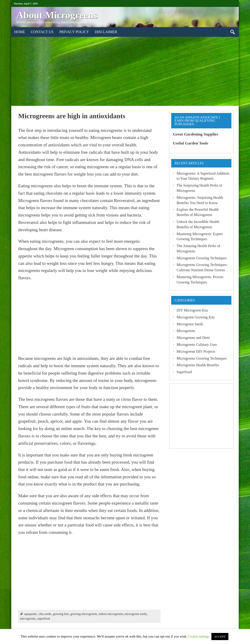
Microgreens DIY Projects (196, 351)
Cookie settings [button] (199, 636)
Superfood (184, 372)
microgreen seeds (136, 614)
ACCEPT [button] (220, 637)
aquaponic (31, 614)
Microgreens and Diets (193, 338)
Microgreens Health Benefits (198, 365)
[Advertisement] (125, 71)
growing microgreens (84, 614)
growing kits (61, 614)
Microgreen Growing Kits (196, 317)
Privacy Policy (74, 32)
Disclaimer (106, 32)
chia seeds (45, 614)
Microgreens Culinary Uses (197, 345)
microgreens (28, 619)
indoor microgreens (111, 614)
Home (20, 32)
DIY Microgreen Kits (192, 310)
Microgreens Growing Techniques (202, 258)
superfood (44, 619)
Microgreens (186, 331)
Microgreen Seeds (190, 324)
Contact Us (42, 32)
